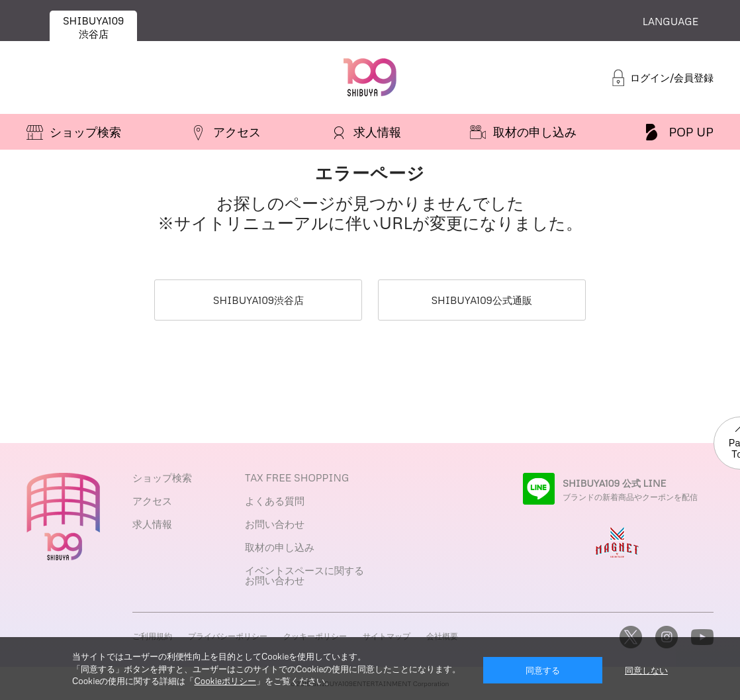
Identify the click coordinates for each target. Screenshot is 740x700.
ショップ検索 (162, 477)
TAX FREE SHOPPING (297, 477)
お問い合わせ (275, 524)
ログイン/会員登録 (672, 77)
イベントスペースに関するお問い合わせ (304, 575)
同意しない (646, 670)
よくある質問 (275, 501)
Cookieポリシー (225, 681)
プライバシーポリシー (228, 636)
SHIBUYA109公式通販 (481, 300)
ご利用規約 (152, 636)
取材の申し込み (280, 547)
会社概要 (442, 636)
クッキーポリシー (315, 636)
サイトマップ (387, 636)
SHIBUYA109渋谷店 (258, 300)
